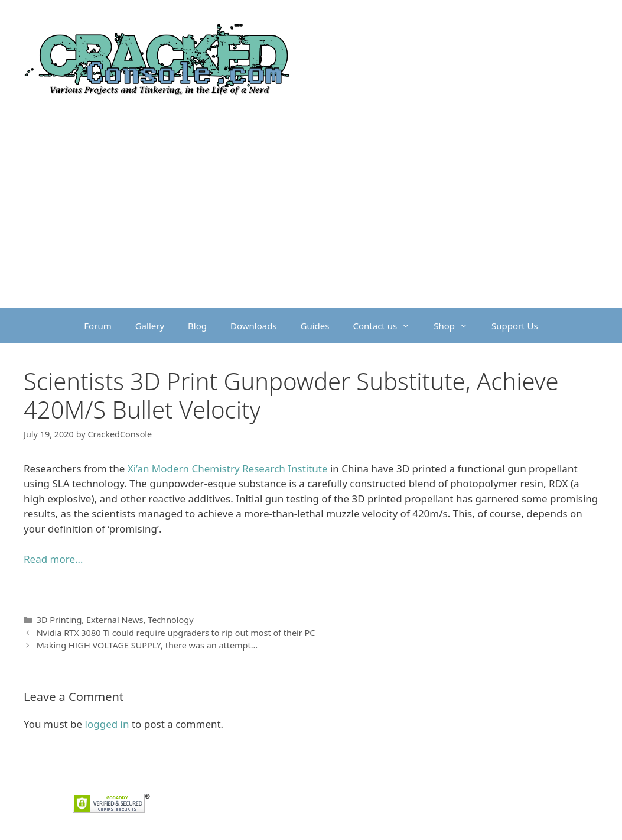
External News (115, 620)
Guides (315, 326)
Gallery (150, 326)
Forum (97, 326)
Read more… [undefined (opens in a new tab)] (53, 559)
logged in (107, 724)
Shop (457, 326)
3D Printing (59, 620)
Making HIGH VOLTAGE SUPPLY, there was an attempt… (147, 645)
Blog (197, 326)
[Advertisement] (311, 219)
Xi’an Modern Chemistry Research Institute (228, 468)
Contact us (388, 326)
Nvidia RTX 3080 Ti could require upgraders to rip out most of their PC (176, 633)
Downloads (254, 326)
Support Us (515, 326)
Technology (170, 620)
